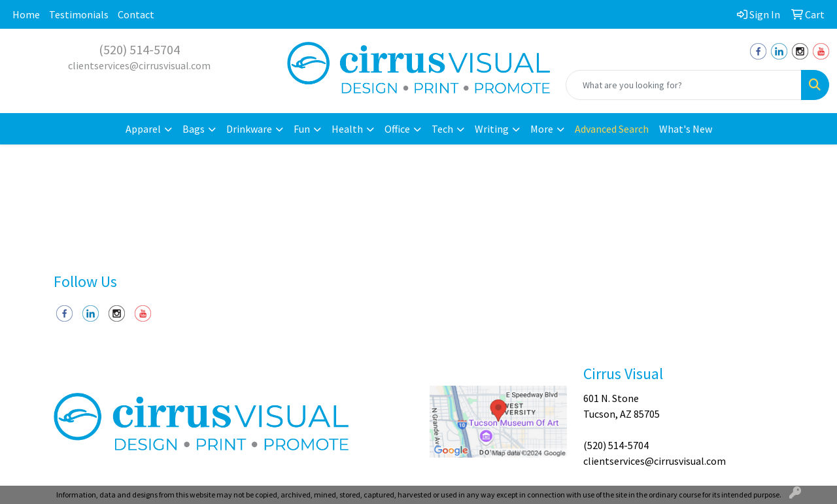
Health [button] (347, 129)
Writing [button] (492, 129)
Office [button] (397, 129)
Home (26, 14)
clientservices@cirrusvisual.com (139, 65)
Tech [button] (442, 129)
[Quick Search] (684, 85)
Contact (136, 14)
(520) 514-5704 (139, 49)
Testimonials (79, 14)
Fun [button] (302, 129)
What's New (686, 129)
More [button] (542, 129)
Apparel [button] (143, 129)
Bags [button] (194, 129)
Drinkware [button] (249, 129)
